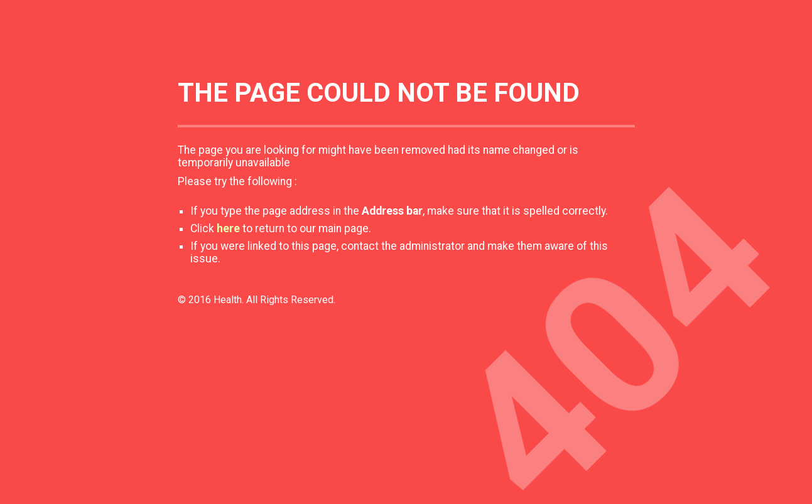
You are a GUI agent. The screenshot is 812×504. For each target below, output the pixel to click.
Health (228, 300)
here (228, 228)
